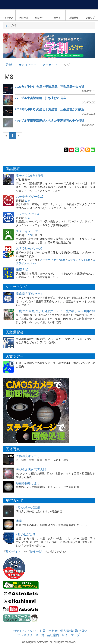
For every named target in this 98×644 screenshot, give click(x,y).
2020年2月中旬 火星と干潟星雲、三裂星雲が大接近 (50, 87)
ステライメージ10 (28, 231)
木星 (19, 521)
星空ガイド (13, 552)
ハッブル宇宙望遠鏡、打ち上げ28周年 (41, 98)
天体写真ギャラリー (30, 456)
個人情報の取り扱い (74, 631)
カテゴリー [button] (27, 65)
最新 (9, 65)
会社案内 (53, 635)
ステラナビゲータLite (53, 260)
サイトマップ (71, 635)
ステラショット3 (27, 214)
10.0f (29, 235)
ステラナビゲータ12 (30, 197)
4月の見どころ (26, 534)
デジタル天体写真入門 (31, 470)
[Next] (19, 136)
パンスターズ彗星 (28, 507)
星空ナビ (22, 269)
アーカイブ (50, 65)
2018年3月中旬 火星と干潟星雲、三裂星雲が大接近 (50, 109)
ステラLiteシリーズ (29, 248)
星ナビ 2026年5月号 (30, 176)
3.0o (27, 218)
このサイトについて (23, 631)
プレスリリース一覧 (31, 635)
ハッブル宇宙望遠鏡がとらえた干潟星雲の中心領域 (49, 121)
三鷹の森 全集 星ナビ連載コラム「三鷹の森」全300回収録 (55, 311)
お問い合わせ (49, 631)
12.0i (27, 201)
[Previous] (6, 136)
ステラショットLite (79, 260)
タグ (67, 65)
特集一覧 (36, 552)
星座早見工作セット (30, 294)
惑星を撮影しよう (28, 483)
